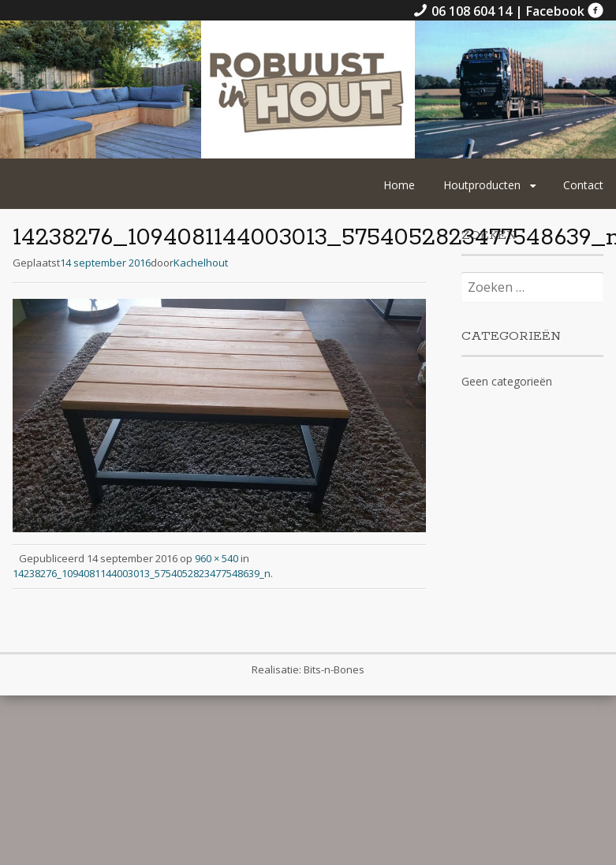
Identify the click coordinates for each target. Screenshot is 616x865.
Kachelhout (201, 263)
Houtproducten (482, 185)
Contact (583, 185)
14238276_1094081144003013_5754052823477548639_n (142, 573)
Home (399, 185)
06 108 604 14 (464, 11)
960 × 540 (217, 558)
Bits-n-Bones (334, 669)
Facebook (565, 11)
